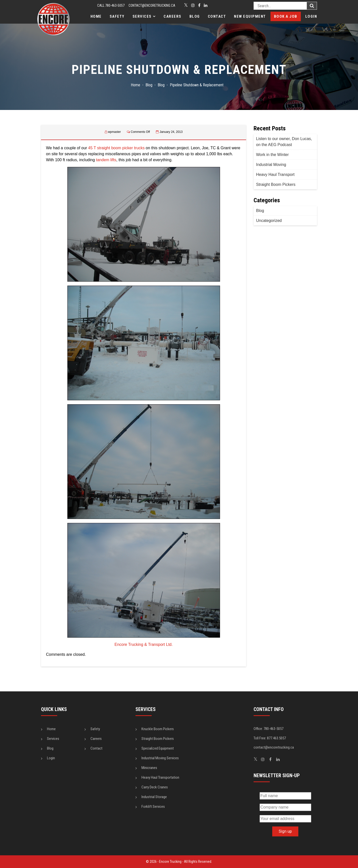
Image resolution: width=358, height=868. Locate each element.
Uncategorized (269, 221)
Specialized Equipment (158, 748)
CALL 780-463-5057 (111, 5)
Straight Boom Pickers (276, 184)
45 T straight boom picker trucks (116, 148)
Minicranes (149, 768)
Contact (217, 16)
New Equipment (250, 16)
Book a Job (286, 16)
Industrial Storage (154, 797)
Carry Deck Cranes (155, 787)
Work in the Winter (272, 155)
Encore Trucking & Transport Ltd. (144, 644)
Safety (117, 16)
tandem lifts (106, 160)
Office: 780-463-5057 (268, 729)
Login (311, 16)
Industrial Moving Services (160, 758)
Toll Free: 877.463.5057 (270, 738)
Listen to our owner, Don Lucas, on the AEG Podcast (284, 142)
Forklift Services (153, 807)
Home (96, 16)
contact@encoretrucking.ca (152, 5)
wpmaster (114, 132)
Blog (195, 16)
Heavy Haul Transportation (160, 777)
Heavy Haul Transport (275, 175)
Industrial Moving (271, 165)
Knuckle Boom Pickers (158, 729)
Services (142, 16)
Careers (173, 16)
